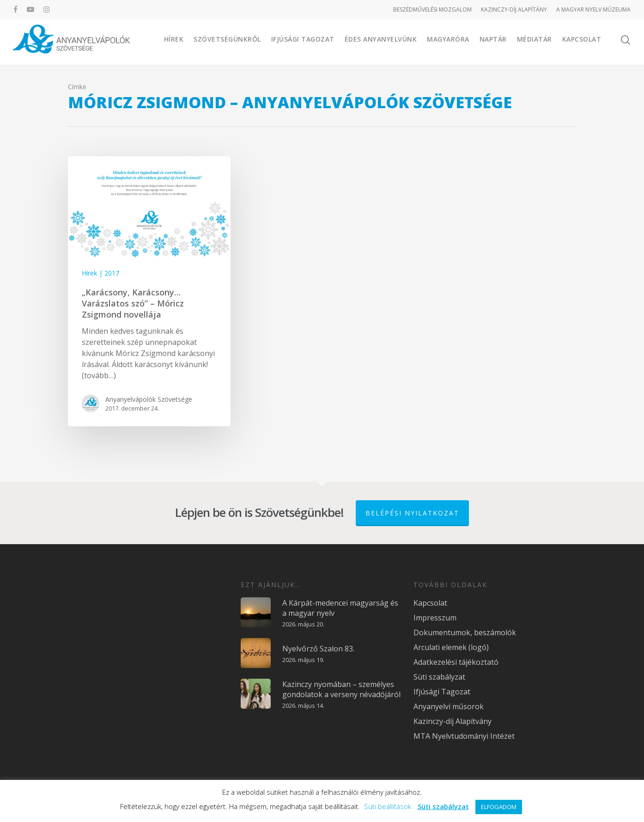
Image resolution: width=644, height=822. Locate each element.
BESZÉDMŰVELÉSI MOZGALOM (432, 9)
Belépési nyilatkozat (412, 513)
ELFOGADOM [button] (499, 807)
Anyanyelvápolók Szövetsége (149, 399)
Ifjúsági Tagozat (303, 41)
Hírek (174, 41)
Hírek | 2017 (100, 273)
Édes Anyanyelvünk (381, 41)
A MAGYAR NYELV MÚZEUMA (593, 9)
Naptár (493, 41)
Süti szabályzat (439, 677)
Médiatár (535, 41)
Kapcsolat (582, 41)
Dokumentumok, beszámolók (465, 632)
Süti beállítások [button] (388, 806)
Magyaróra (448, 41)
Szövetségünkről (227, 41)
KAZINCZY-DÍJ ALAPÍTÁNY (514, 9)
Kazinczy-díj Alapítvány (453, 721)
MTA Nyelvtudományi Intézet (464, 736)
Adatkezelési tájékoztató (456, 662)
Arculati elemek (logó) (451, 647)
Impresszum (435, 618)
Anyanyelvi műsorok (449, 706)
